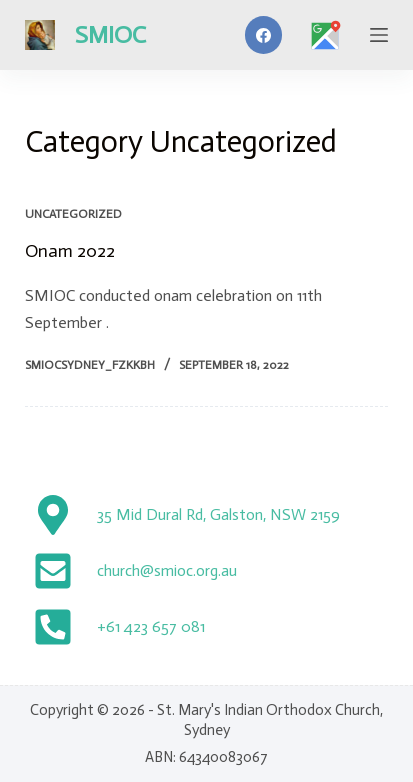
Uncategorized (73, 214)
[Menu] (379, 35)
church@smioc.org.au (167, 570)
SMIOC (110, 34)
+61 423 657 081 (151, 626)
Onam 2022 (70, 251)
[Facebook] (264, 35)
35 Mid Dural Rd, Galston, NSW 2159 (218, 514)
